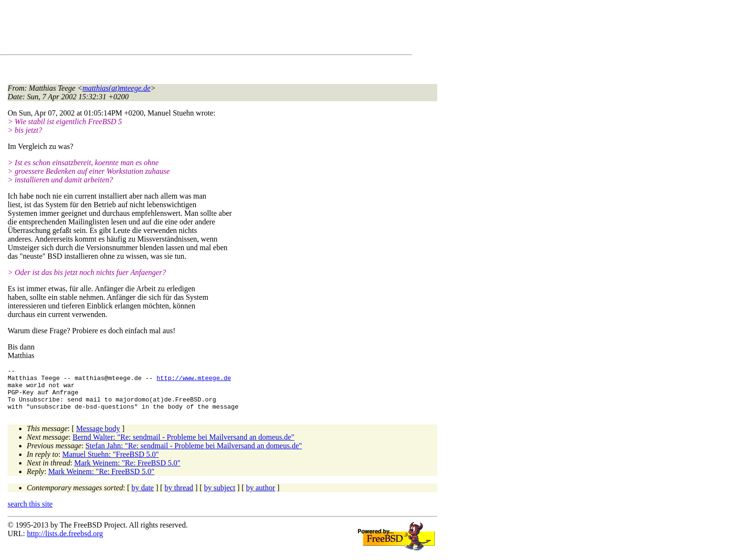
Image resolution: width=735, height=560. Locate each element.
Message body (98, 437)
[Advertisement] (181, 29)
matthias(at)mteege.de (117, 88)
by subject (220, 496)
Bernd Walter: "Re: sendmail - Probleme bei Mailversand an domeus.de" (184, 446)
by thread (179, 496)
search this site (30, 512)
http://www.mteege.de (194, 380)
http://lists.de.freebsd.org (65, 542)
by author (260, 496)
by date (143, 496)
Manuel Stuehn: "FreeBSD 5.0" (111, 463)
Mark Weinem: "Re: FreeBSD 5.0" (127, 471)
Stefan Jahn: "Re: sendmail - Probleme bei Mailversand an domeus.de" (194, 454)
